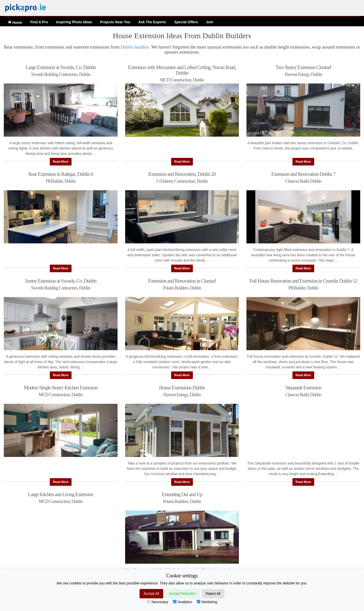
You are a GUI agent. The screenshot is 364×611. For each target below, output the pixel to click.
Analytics (183, 602)
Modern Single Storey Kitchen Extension (61, 388)
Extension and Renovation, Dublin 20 (182, 174)
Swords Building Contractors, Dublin (61, 75)
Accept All (151, 594)
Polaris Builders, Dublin (182, 288)
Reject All (213, 594)
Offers (186, 22)
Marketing (207, 602)
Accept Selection (182, 594)
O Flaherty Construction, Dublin (182, 181)
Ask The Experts (152, 22)
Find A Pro (39, 22)
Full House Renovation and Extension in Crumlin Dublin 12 (303, 281)
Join (210, 22)
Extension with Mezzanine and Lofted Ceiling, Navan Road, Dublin (182, 70)
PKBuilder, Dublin (61, 181)
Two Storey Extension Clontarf (303, 67)
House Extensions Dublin (182, 388)
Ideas (74, 22)
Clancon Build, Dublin (303, 181)
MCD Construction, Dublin (182, 80)
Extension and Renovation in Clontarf (182, 281)
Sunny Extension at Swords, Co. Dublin (61, 281)
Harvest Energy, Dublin (303, 75)
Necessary (157, 602)
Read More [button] (61, 162)
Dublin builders (135, 47)
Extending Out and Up (182, 494)
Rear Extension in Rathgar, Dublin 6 (61, 174)
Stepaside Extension (303, 388)
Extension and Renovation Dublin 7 (303, 174)
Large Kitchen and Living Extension (61, 494)
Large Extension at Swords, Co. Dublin (61, 67)
